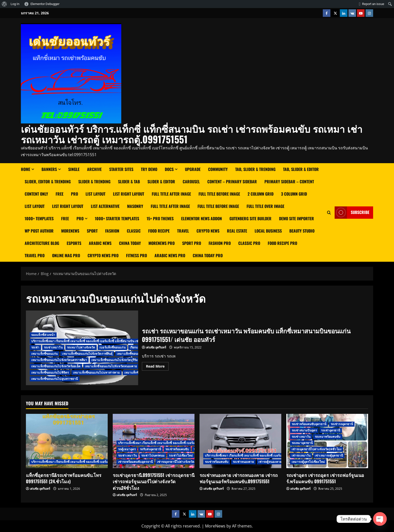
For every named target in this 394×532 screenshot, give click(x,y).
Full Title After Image (171, 194)
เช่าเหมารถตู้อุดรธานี (329, 455)
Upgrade (193, 169)
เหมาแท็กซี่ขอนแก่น (44, 354)
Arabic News (100, 243)
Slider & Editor (161, 182)
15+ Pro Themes (160, 218)
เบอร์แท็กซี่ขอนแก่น (112, 347)
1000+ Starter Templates (117, 218)
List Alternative (105, 206)
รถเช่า (35, 347)
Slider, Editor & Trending (48, 182)
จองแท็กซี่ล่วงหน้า (43, 335)
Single (74, 169)
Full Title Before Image (219, 194)
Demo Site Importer (297, 218)
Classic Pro (249, 243)
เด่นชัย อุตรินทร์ (156, 347)
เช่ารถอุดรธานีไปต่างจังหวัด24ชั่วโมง (182, 462)
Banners (49, 169)
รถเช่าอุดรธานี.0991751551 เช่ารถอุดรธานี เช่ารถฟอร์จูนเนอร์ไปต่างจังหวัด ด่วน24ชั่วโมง (154, 481)
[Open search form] (329, 212)
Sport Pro (192, 243)
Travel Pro (35, 255)
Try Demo (149, 169)
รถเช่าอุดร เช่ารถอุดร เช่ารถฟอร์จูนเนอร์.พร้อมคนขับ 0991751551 (325, 478)
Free (60, 194)
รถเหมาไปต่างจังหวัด (81, 347)
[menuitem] (4, 4)
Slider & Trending (94, 182)
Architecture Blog (42, 243)
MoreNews (70, 231)
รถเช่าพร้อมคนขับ (177, 449)
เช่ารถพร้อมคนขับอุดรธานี (135, 462)
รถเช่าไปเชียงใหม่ (181, 455)
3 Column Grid (294, 194)
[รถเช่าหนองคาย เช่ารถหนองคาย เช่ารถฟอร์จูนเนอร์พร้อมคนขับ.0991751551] (240, 441)
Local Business (268, 231)
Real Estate (237, 231)
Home (26, 169)
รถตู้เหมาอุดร (127, 449)
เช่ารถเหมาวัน (301, 455)
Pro (74, 194)
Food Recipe (159, 231)
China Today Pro (208, 255)
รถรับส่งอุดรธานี (150, 449)
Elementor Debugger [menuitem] (45, 4)
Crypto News (208, 231)
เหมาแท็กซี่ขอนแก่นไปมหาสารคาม (96, 372)
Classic (134, 231)
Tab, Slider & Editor (301, 169)
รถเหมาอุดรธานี (302, 443)
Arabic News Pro (170, 255)
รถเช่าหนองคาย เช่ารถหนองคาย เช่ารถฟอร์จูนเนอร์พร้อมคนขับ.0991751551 (239, 478)
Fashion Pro (220, 243)
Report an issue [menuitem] (373, 4)
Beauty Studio (302, 231)
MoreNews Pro (162, 243)
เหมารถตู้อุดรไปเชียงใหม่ (308, 462)
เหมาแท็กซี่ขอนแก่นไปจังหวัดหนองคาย (111, 366)
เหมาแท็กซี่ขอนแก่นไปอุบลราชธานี (55, 379)
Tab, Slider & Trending (255, 169)
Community (218, 169)
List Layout (95, 194)
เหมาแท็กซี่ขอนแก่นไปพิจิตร (50, 372)
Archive (94, 169)
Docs (169, 169)
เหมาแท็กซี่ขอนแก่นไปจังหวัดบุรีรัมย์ (115, 360)
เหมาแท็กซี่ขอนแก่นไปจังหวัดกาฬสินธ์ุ (87, 354)
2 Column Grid (261, 194)
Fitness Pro (136, 255)
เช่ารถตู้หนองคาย (270, 462)
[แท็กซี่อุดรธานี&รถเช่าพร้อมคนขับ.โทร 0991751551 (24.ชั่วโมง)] (67, 441)
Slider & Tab (129, 182)
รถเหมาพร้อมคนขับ (328, 437)
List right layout (129, 194)
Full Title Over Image (265, 206)
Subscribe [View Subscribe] (352, 212)
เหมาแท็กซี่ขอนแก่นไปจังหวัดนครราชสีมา (59, 360)
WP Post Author (39, 231)
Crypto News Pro (103, 255)
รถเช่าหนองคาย (243, 462)
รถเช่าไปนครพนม (153, 455)
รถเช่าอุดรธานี (331, 430)
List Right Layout (68, 206)
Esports (74, 243)
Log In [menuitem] (15, 4)
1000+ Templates (39, 218)
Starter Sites (121, 169)
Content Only (36, 194)
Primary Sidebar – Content (289, 182)
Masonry (135, 206)
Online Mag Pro (66, 255)
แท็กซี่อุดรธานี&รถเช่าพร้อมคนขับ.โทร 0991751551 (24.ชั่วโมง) (64, 478)
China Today (130, 243)
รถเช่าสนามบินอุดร (304, 430)
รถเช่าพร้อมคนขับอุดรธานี (309, 424)
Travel (183, 231)
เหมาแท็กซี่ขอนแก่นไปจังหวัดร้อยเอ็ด (56, 366)
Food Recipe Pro (282, 243)
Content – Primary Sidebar (232, 182)
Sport (92, 231)
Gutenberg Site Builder (250, 218)
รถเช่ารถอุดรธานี (342, 424)
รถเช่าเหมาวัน (53, 347)
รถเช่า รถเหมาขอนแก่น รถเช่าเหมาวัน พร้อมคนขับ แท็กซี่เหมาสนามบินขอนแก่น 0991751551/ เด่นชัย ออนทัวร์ (246, 335)
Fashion (112, 231)
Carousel (191, 182)
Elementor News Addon (202, 218)
